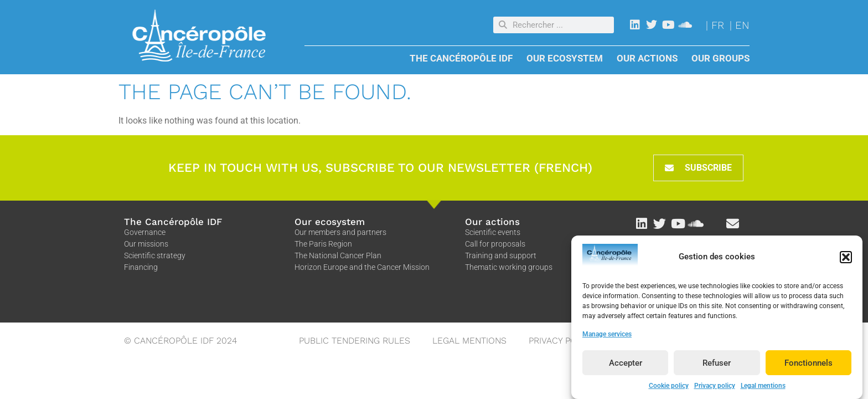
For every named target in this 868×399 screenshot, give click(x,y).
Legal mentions (763, 387)
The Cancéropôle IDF (464, 58)
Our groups (720, 58)
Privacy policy (715, 387)
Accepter (626, 364)
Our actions (650, 58)
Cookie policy (669, 387)
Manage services (607, 336)
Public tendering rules (355, 341)
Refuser (717, 364)
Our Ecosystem (567, 58)
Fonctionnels (808, 364)
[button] (846, 259)
